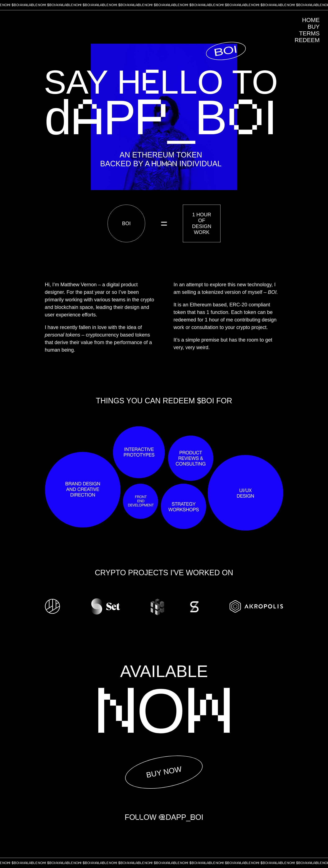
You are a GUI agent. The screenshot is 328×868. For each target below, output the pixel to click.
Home (311, 20)
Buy (314, 27)
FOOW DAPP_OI (164, 817)
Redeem (307, 40)
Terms (309, 33)
